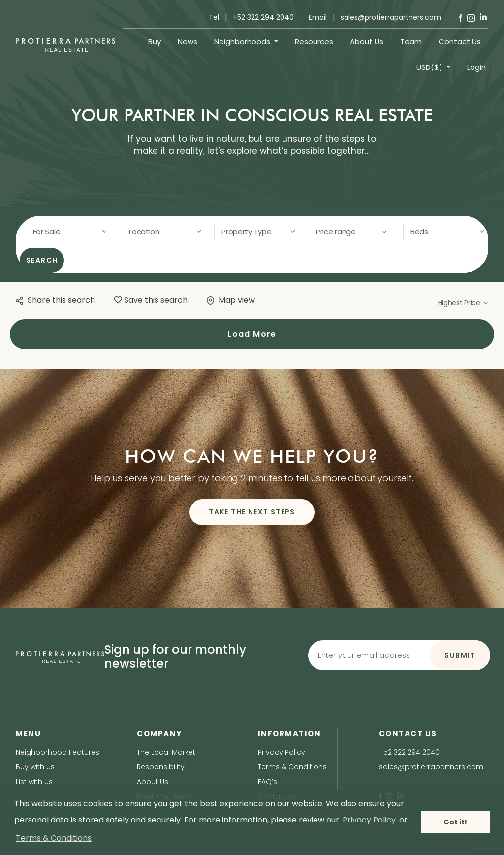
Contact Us (460, 42)
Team (411, 42)
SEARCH (42, 260)
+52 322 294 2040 (409, 752)
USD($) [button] (430, 67)
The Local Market (166, 752)
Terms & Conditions (292, 767)
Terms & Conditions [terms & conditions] (54, 838)
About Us (367, 42)
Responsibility (161, 767)
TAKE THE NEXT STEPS (252, 512)
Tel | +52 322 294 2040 (251, 17)
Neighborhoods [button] (243, 42)
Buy (155, 42)
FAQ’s (268, 782)
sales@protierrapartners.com (431, 767)
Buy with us (35, 767)
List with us (34, 782)
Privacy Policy (282, 752)
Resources (314, 42)
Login (476, 67)
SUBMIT (460, 655)
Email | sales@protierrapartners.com (375, 17)
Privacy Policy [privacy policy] (369, 820)
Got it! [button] (455, 822)
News (188, 42)
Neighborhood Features (58, 752)
